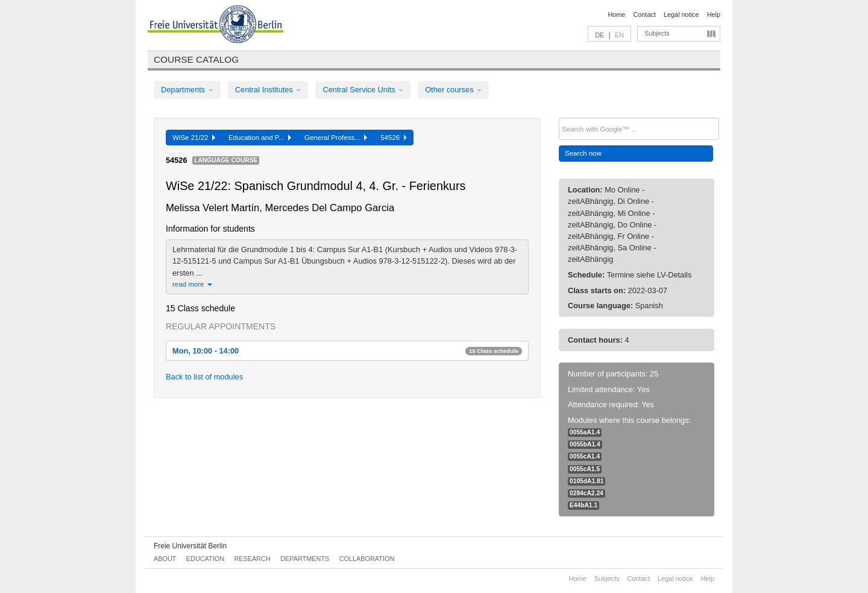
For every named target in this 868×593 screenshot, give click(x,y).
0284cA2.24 (587, 493)
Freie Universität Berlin (190, 546)
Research (252, 559)
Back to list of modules (204, 377)
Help (714, 14)
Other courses (453, 90)
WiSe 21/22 (194, 138)
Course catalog (196, 59)
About (165, 559)
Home (616, 14)
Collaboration (367, 559)
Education (205, 559)
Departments (187, 90)
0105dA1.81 (587, 481)
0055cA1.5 (585, 469)
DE (599, 35)
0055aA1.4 (585, 432)
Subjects (657, 33)
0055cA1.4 (585, 456)
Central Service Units (363, 90)
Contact (644, 14)
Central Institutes (268, 90)
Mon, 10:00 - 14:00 (347, 351)
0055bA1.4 (585, 444)
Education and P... (260, 138)
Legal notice (681, 14)
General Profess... (336, 138)
